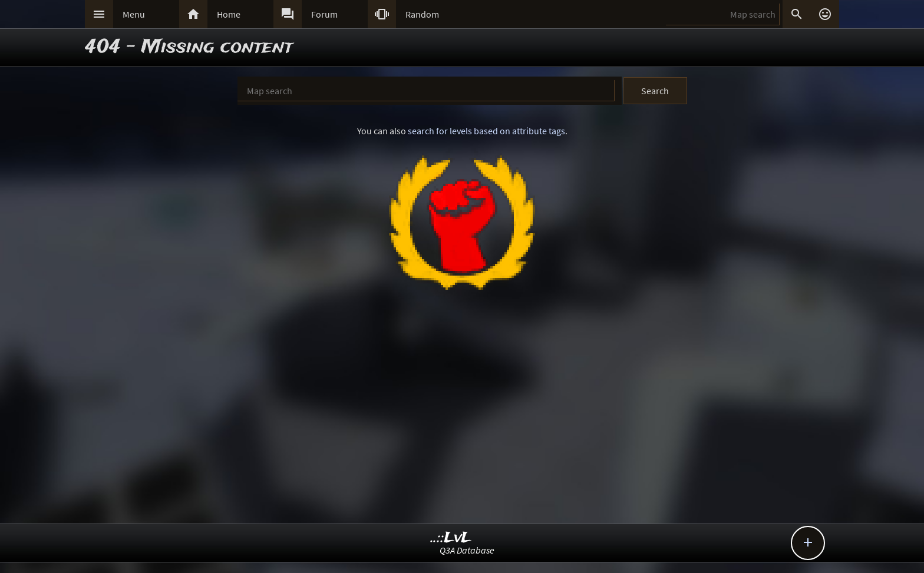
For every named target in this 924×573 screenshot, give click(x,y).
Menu (134, 14)
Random (422, 14)
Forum (324, 14)
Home (229, 14)
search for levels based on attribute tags (486, 131)
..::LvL (451, 538)
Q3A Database (467, 550)
